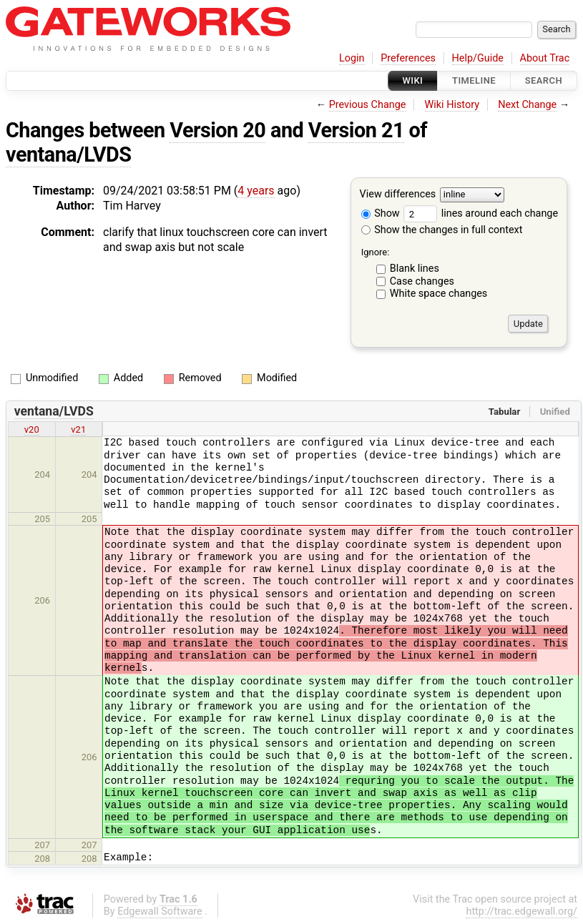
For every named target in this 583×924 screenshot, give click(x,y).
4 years (256, 191)
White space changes (439, 294)
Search (544, 80)
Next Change (527, 105)
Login (352, 58)
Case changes (422, 281)
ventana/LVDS (68, 154)
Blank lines (415, 269)
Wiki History (452, 105)
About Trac (545, 58)
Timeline (474, 80)
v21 (78, 429)
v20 (32, 429)
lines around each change (481, 213)
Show (381, 213)
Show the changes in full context (442, 230)
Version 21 (356, 130)
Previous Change (368, 105)
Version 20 (217, 130)
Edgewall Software (160, 911)
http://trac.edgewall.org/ (521, 911)
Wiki (413, 80)
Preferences (408, 58)
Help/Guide (478, 58)
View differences (398, 195)
